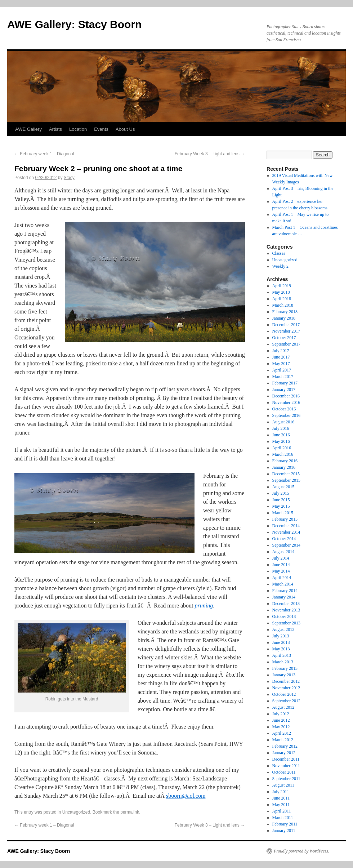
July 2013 (281, 636)
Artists (55, 129)
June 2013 (281, 642)
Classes (279, 253)
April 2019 (282, 286)
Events (101, 129)
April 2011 (282, 811)
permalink (130, 812)
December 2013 (286, 604)
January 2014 (284, 597)
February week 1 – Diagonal (44, 154)
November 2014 (286, 532)
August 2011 (283, 785)
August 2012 (283, 707)
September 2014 (286, 545)
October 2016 (284, 409)
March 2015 (283, 513)
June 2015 (281, 500)
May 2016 (281, 441)
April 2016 (282, 448)
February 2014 (285, 591)
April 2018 (282, 299)
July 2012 (281, 714)
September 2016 (286, 415)
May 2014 (281, 571)
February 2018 (285, 312)
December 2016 (286, 396)
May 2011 (281, 805)
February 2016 (285, 461)
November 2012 (286, 688)
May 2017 (281, 364)
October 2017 (284, 338)
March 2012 (283, 740)
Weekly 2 (280, 266)
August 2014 (283, 552)
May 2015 (281, 506)
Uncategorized (76, 812)
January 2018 (284, 318)
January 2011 (284, 831)
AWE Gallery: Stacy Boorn (74, 24)
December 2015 (286, 474)
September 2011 (286, 779)
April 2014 (282, 578)
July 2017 (281, 351)
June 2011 (281, 798)
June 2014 (281, 565)
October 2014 (284, 539)
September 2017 (286, 344)
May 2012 (281, 727)
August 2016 (283, 422)
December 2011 (286, 759)
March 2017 (283, 377)
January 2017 (284, 390)
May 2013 (281, 649)
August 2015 (283, 487)
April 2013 (282, 655)
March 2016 (283, 454)
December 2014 (286, 526)
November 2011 (286, 766)
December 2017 (286, 325)
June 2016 (281, 435)
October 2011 (284, 772)
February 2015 (285, 519)
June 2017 (281, 357)
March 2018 (283, 305)
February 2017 (285, 383)
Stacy (69, 178)
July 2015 (281, 493)
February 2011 (285, 824)
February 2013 (285, 668)
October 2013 (284, 616)
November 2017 (286, 331)
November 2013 (286, 610)
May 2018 (281, 292)
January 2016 (284, 467)
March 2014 (283, 584)
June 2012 (281, 720)
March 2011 (283, 818)
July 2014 (281, 558)
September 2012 (286, 701)
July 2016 (281, 428)
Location (78, 129)
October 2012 (284, 694)
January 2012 (284, 753)
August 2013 (283, 629)
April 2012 (282, 733)
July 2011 (281, 792)
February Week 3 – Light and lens (210, 154)
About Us (125, 129)
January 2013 (284, 675)
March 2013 (283, 662)
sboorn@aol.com (186, 796)
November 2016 (286, 402)
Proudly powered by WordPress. (301, 851)
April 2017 (282, 370)
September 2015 (286, 480)
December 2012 (286, 681)
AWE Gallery (28, 129)
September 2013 (286, 623)
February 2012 (285, 746)
